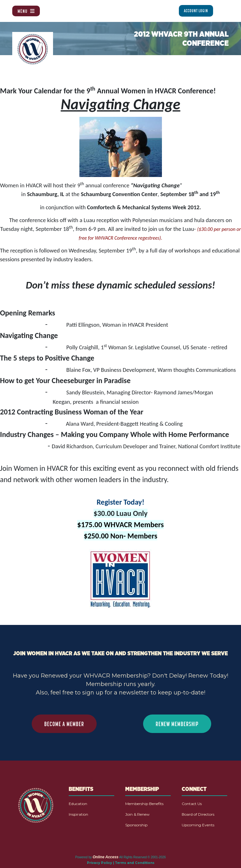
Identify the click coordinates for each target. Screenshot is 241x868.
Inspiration (78, 814)
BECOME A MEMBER (64, 724)
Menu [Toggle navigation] (26, 11)
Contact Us (192, 804)
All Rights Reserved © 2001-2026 (143, 857)
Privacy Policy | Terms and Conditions (121, 863)
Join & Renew (137, 814)
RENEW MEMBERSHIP (177, 724)
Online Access (105, 857)
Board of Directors (198, 814)
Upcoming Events (198, 825)
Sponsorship (136, 825)
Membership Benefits (144, 804)
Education (78, 804)
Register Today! (120, 502)
